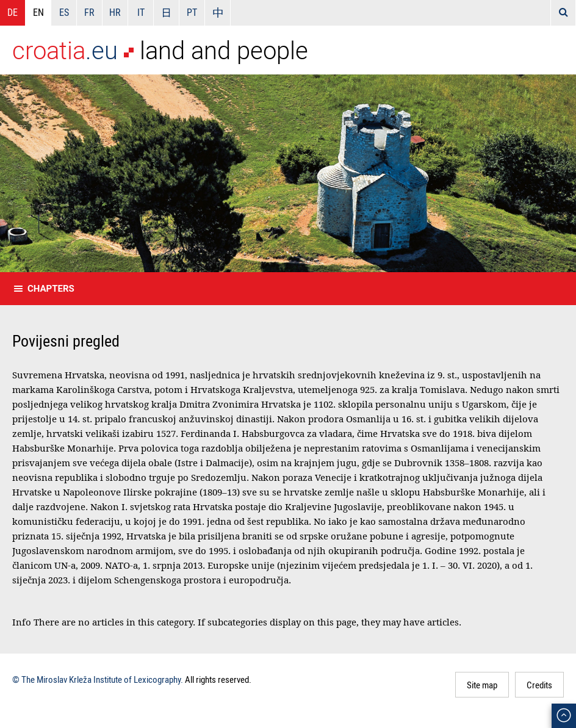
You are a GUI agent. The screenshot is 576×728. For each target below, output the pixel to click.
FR (89, 12)
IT (141, 12)
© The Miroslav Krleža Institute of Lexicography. (98, 679)
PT (192, 12)
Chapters (51, 289)
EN (38, 12)
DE (13, 12)
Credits (539, 685)
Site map (482, 685)
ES (64, 12)
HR (115, 12)
